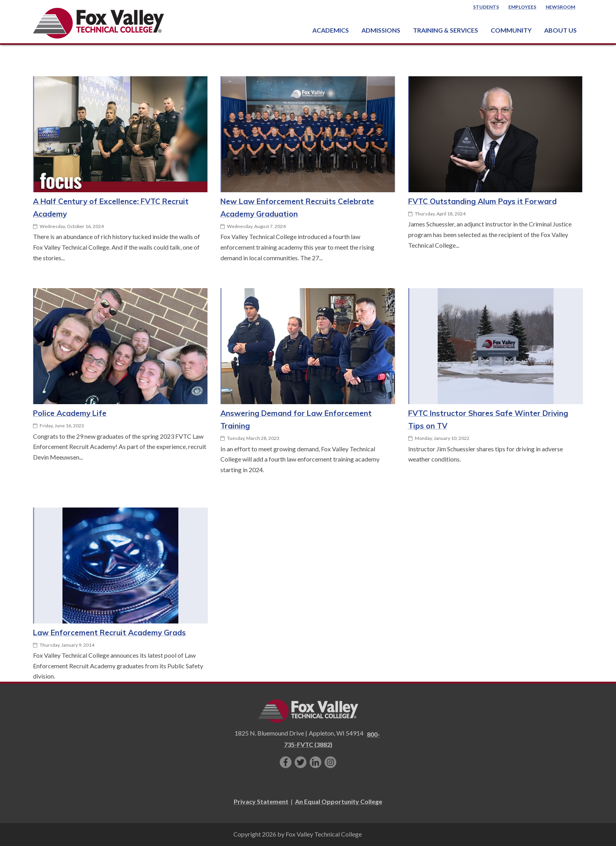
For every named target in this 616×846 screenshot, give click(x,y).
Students (486, 7)
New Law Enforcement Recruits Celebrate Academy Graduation (297, 208)
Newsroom (560, 7)
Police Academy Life (70, 413)
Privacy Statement (261, 801)
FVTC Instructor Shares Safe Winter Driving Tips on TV (488, 419)
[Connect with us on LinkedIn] (315, 762)
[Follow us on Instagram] (330, 762)
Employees (522, 7)
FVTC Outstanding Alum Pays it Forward (482, 201)
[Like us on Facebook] (286, 762)
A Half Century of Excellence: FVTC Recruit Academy (111, 208)
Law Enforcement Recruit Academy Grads (109, 633)
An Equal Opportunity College (339, 801)
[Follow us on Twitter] (301, 762)
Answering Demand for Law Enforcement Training (296, 419)
